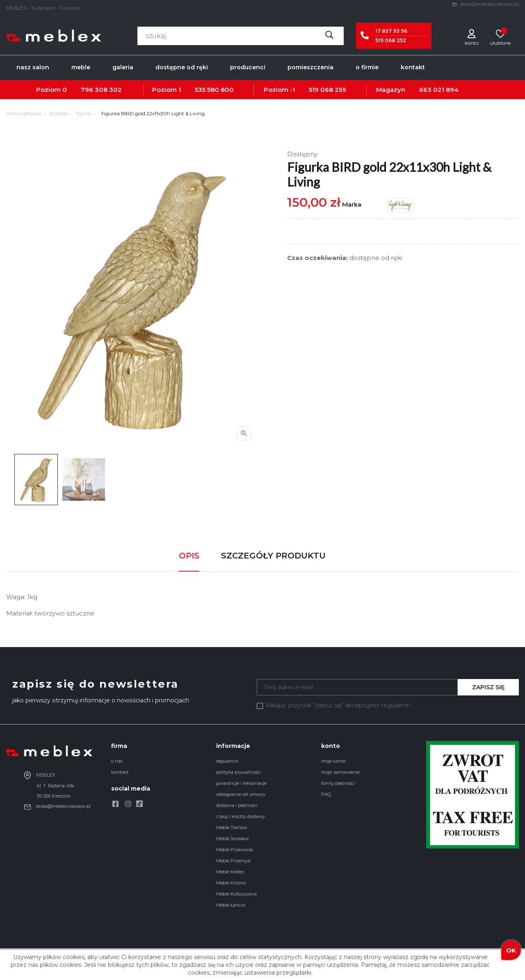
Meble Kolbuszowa (236, 894)
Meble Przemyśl (233, 861)
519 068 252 (391, 40)
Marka (352, 204)
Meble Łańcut (231, 905)
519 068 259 (328, 90)
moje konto (333, 761)
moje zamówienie (340, 772)
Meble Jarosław (233, 839)
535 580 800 (214, 90)
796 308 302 (101, 90)
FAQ (326, 794)
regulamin (227, 761)
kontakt (120, 772)
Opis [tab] (189, 556)
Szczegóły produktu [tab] (273, 556)
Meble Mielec (230, 872)
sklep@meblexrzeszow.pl (485, 4)
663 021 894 (439, 90)
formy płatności (338, 783)
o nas (117, 761)
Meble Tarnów (232, 827)
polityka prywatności (239, 772)
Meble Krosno (231, 883)
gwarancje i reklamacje (241, 783)
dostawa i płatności (237, 805)
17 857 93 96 (391, 31)
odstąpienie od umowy (241, 794)
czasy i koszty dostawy (241, 816)
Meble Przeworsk (235, 850)
